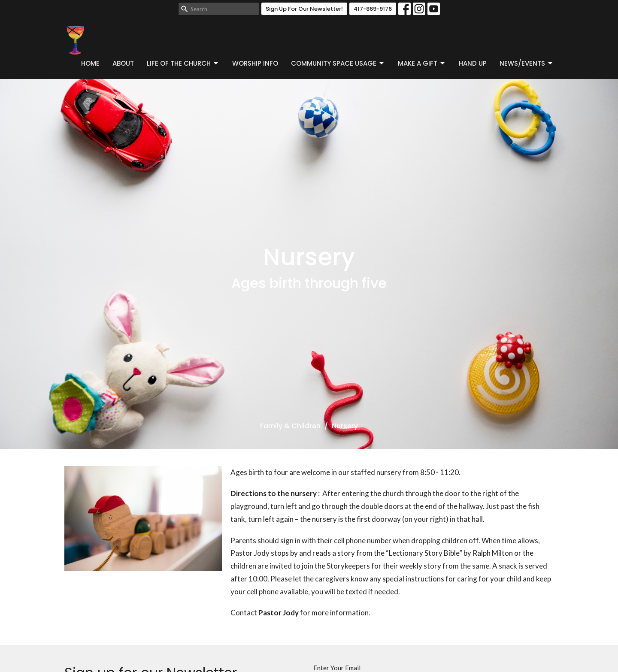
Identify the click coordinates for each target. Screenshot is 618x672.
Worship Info (255, 63)
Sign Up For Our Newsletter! (304, 9)
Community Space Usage (338, 63)
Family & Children (290, 426)
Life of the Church (183, 63)
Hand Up (473, 63)
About (123, 63)
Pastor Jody (279, 613)
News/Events (527, 63)
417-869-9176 (373, 9)
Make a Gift (422, 63)
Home (90, 63)
